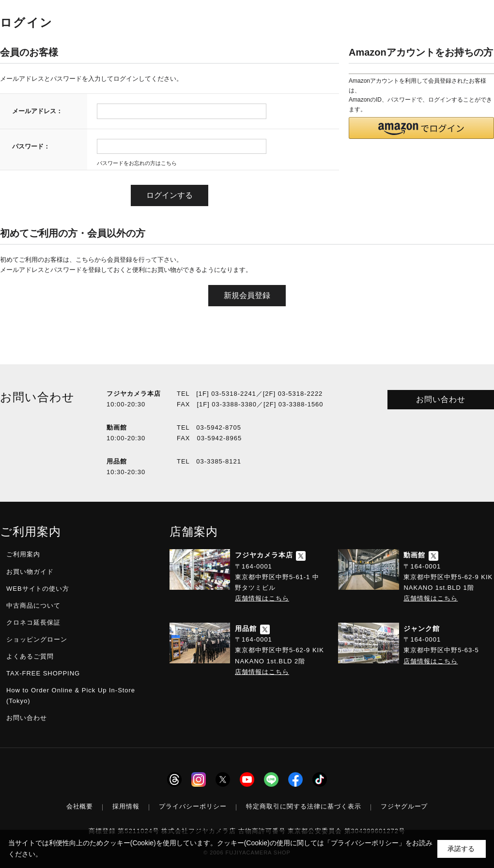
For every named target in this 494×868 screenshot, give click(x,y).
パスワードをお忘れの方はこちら (137, 163)
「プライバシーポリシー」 (365, 843)
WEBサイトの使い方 (38, 589)
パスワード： (31, 146)
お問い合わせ (441, 399)
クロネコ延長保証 (33, 622)
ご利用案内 (23, 554)
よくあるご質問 (30, 656)
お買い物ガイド (30, 572)
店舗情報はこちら (262, 598)
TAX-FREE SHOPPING (43, 673)
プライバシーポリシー (193, 806)
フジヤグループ (404, 806)
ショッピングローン (37, 639)
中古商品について (33, 606)
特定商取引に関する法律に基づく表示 (304, 806)
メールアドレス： (37, 111)
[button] (421, 128)
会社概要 (80, 806)
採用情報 (126, 806)
